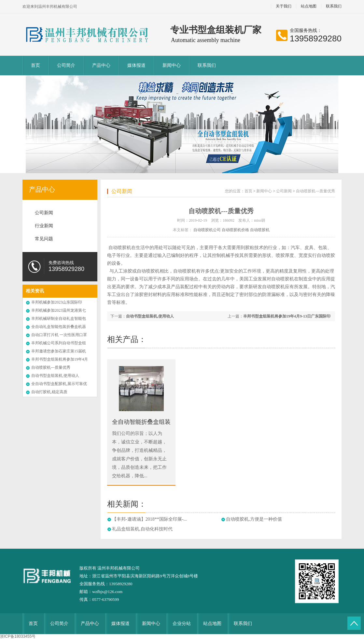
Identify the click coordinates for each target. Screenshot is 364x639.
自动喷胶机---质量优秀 (51, 367)
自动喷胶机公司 (207, 230)
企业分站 (182, 624)
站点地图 (309, 6)
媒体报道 (136, 65)
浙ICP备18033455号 (18, 636)
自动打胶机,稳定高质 (49, 392)
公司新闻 (44, 213)
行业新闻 (44, 226)
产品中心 (101, 65)
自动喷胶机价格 (235, 230)
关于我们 (284, 6)
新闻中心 (172, 65)
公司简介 (66, 65)
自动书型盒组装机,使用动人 (55, 376)
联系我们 (334, 6)
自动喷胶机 (260, 230)
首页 (35, 65)
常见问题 (44, 239)
